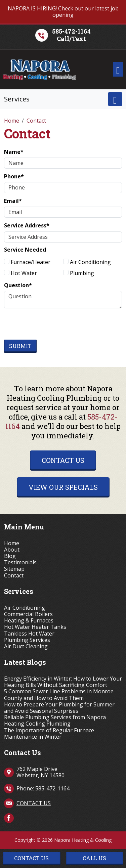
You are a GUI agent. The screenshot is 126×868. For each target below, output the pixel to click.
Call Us (94, 858)
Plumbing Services (27, 640)
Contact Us (63, 460)
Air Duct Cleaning (26, 646)
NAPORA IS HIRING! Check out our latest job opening (63, 12)
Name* (14, 152)
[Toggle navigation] (118, 69)
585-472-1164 (52, 788)
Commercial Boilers (28, 614)
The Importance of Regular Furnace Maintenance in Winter (49, 734)
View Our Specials (63, 487)
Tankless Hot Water (29, 634)
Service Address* (27, 225)
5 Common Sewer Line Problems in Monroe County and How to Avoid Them (59, 695)
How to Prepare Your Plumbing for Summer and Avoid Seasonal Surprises (59, 708)
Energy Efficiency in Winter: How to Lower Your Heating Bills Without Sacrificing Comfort (63, 682)
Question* (18, 285)
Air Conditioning (87, 262)
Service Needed (25, 250)
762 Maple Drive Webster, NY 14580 (40, 772)
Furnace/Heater (27, 262)
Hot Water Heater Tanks (35, 627)
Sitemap (14, 569)
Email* (13, 201)
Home (12, 543)
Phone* (14, 176)
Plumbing (79, 273)
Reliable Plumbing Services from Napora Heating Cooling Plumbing (55, 721)
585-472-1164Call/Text (71, 35)
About (12, 550)
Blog (10, 556)
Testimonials (20, 562)
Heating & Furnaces (29, 621)
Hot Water (20, 273)
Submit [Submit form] (20, 346)
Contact (14, 576)
